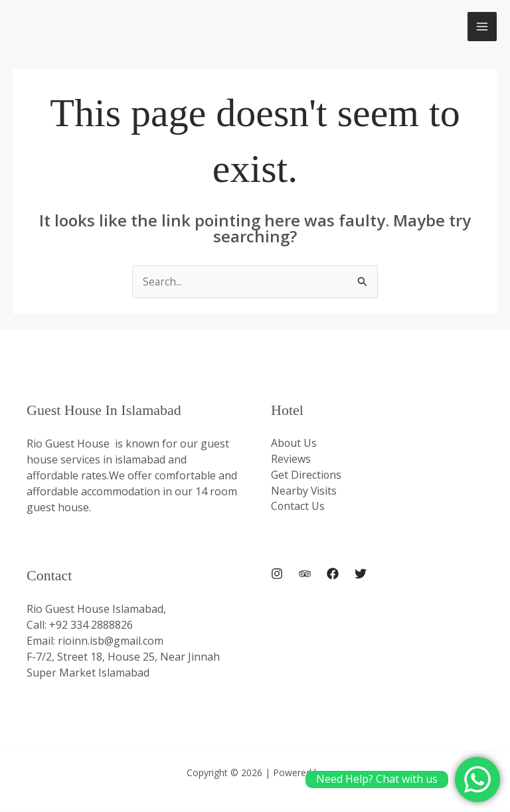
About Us (294, 444)
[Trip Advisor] (305, 574)
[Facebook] (333, 574)
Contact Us (298, 508)
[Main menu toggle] (482, 27)
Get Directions (306, 476)
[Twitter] (361, 574)
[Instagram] (277, 574)
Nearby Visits (304, 492)
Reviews (291, 460)
